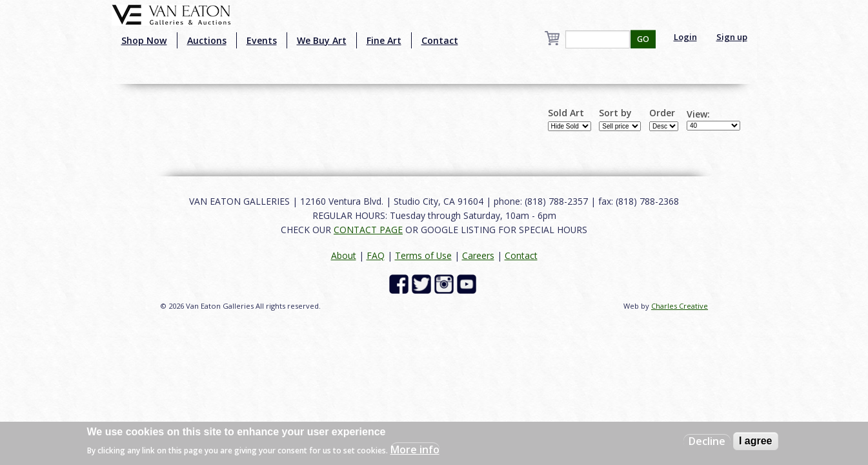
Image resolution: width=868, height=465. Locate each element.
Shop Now (144, 40)
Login (685, 37)
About (344, 255)
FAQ (376, 255)
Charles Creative (680, 306)
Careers (478, 255)
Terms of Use (423, 255)
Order (662, 113)
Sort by (615, 113)
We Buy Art (322, 40)
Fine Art (384, 40)
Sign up (732, 37)
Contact (440, 40)
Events (262, 40)
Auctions (207, 40)
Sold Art (566, 113)
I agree (756, 441)
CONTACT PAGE (368, 230)
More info (415, 449)
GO (643, 39)
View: (698, 114)
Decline (707, 441)
